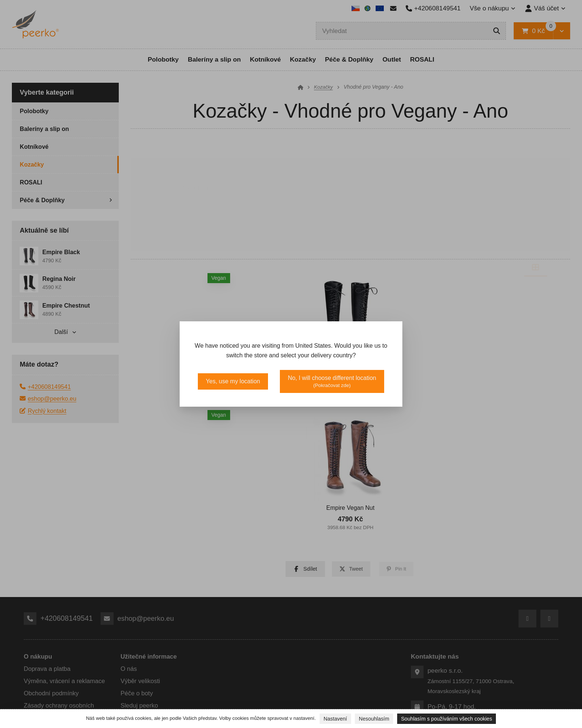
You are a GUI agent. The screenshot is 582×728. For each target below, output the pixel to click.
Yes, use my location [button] (233, 381)
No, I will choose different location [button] (332, 382)
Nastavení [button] (335, 719)
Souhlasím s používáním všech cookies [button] (447, 719)
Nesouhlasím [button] (374, 719)
